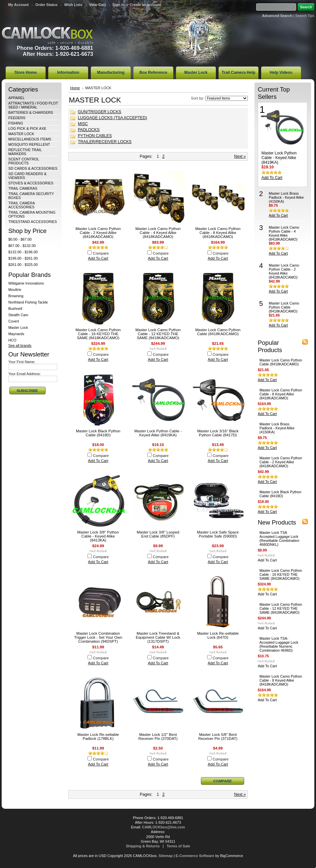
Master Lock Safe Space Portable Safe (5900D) (218, 534)
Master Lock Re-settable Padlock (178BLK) (98, 737)
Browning (16, 296)
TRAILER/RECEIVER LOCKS (105, 142)
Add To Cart (98, 258)
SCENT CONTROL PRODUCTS (24, 161)
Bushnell (15, 309)
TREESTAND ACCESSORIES (33, 222)
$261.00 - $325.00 (23, 265)
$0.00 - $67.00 (20, 239)
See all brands (20, 345)
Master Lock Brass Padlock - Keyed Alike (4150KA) (286, 197)
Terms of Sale (178, 846)
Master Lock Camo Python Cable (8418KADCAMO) (218, 332)
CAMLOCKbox (48, 35)
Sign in (118, 5)
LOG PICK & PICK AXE (27, 128)
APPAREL (16, 98)
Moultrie (15, 290)
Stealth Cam (18, 315)
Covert (14, 321)
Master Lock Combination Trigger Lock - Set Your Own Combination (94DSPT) (98, 637)
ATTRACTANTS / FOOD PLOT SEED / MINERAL (33, 105)
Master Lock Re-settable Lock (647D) (218, 635)
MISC (83, 124)
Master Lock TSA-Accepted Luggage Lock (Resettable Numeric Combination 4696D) (279, 644)
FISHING (16, 123)
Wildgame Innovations (26, 283)
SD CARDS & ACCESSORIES (33, 168)
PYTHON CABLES (95, 136)
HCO (12, 340)
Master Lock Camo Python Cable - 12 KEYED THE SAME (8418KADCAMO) (158, 334)
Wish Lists (73, 5)
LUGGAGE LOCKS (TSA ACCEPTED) (112, 118)
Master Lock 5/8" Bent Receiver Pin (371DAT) (218, 737)
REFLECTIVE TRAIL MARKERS (25, 152)
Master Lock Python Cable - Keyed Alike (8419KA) (158, 433)
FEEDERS (17, 118)
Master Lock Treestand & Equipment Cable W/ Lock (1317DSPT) (158, 637)
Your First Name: (22, 362)
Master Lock (18, 327)
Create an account (145, 5)
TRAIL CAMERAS (23, 188)
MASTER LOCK (21, 134)
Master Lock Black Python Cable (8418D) (98, 433)
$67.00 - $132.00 (22, 246)
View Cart (97, 5)
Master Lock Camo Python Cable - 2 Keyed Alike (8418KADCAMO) (98, 233)
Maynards (16, 334)
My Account (18, 5)
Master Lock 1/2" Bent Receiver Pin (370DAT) (158, 737)
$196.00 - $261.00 (23, 258)
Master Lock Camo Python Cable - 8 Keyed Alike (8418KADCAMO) (218, 233)
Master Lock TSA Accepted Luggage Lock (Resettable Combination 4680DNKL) (279, 539)
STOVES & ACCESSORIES (31, 183)
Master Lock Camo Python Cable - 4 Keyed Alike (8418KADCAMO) (158, 233)
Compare (101, 253)
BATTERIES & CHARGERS (31, 112)
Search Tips (305, 16)
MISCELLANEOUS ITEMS (30, 139)
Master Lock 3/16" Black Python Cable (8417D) (218, 433)
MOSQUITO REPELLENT (29, 144)
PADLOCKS (89, 130)
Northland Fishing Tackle (28, 302)
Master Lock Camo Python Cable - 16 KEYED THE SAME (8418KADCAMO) (98, 334)
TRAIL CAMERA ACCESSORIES (21, 205)
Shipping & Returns (143, 846)
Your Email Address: (25, 374)
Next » (240, 156)
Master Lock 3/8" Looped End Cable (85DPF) (158, 534)
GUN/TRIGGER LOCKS (99, 112)
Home (75, 88)
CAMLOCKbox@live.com (163, 827)
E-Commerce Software (195, 856)
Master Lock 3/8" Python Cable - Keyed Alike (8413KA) (98, 536)
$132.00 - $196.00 (23, 252)
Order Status (46, 5)
